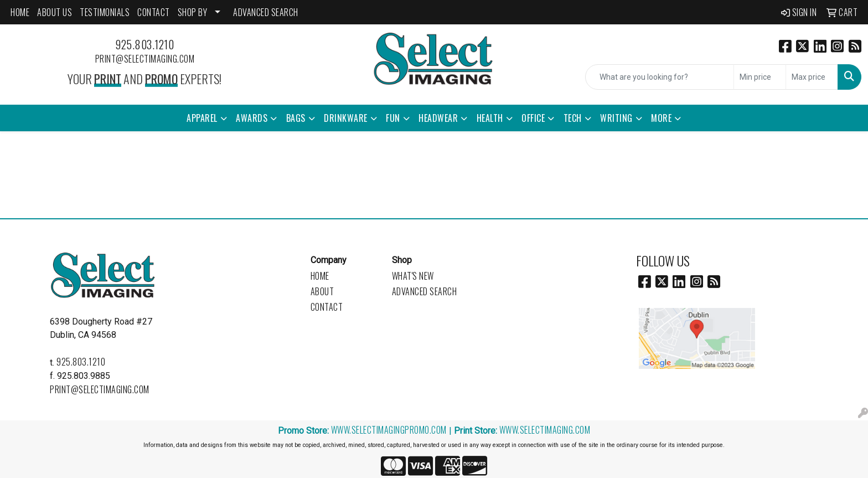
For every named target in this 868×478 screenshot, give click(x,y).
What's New (413, 276)
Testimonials (105, 12)
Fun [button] (393, 118)
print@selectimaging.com (145, 59)
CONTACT (154, 12)
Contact (327, 307)
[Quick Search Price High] (812, 77)
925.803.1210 (144, 44)
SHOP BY (193, 12)
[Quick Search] (660, 77)
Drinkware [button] (346, 118)
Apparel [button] (202, 118)
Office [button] (533, 118)
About (322, 291)
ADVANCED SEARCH (266, 12)
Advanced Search (425, 291)
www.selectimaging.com (545, 430)
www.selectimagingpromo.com (389, 430)
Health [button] (490, 118)
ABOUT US (55, 12)
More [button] (661, 118)
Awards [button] (252, 118)
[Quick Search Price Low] (760, 77)
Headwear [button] (438, 118)
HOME (20, 12)
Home (320, 276)
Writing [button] (616, 118)
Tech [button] (573, 118)
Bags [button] (296, 118)
